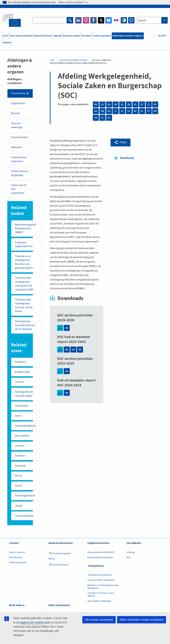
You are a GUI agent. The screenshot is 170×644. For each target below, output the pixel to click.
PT (149, 111)
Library (52, 561)
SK (96, 118)
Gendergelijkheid (25, 428)
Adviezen (17, 148)
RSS (128, 560)
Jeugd (19, 508)
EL (122, 104)
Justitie (20, 448)
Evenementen (20, 138)
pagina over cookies (32, 622)
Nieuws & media (71, 36)
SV (109, 118)
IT (116, 111)
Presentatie (18, 93)
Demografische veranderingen (24, 395)
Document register (60, 556)
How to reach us (17, 555)
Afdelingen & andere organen (128, 36)
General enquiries (18, 565)
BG (96, 104)
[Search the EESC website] (50, 20)
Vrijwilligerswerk (25, 498)
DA (109, 104)
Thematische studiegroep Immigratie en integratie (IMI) (24, 285)
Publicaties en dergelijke (20, 174)
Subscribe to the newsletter (19, 190)
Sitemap (131, 555)
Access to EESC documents (101, 583)
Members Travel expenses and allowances (103, 589)
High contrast (124, 20)
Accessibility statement (99, 604)
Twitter (101, 20)
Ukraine (7, 43)
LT (122, 111)
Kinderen (21, 363)
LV (129, 111)
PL (142, 111)
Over (6, 36)
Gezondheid (22, 438)
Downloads (127, 158)
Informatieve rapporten (19, 160)
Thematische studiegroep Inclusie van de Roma (24, 307)
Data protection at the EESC (101, 555)
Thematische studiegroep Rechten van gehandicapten (24, 263)
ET (142, 104)
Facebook (93, 20)
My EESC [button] (162, 36)
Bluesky (109, 20)
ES (135, 104)
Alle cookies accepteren (99, 620)
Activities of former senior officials (101, 597)
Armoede (20, 468)
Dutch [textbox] (142, 21)
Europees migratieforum (24, 245)
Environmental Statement (100, 560)
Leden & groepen (102, 36)
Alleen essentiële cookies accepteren (142, 620)
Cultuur (19, 383)
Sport (18, 488)
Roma (18, 478)
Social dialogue (24, 518)
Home (52, 60)
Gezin (18, 417)
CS (102, 104)
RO (155, 111)
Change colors (131, 20)
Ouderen (20, 458)
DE (116, 104)
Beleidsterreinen (43, 36)
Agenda (58, 36)
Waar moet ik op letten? (73, 2)
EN (129, 104)
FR (155, 104)
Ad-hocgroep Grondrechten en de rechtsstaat (25, 326)
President (86, 36)
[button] (121, 142)
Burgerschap (22, 373)
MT (135, 111)
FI (149, 104)
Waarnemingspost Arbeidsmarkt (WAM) (26, 229)
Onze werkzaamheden (21, 36)
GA (96, 111)
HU (109, 111)
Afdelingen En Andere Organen (73, 60)
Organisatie (18, 103)
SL (102, 118)
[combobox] (152, 20)
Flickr (116, 20)
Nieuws (16, 113)
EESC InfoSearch (59, 567)
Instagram (86, 20)
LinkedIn (78, 20)
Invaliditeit (22, 407)
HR (102, 111)
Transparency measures (100, 578)
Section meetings (17, 126)
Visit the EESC (16, 560)
